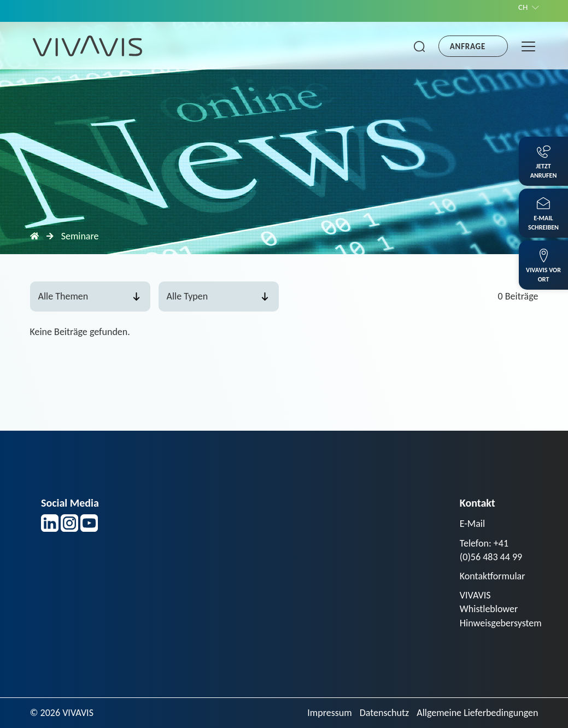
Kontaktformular (493, 576)
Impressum (329, 713)
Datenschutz (384, 713)
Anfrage (468, 46)
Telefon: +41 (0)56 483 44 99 (491, 550)
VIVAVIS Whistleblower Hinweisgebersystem (501, 609)
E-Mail (472, 524)
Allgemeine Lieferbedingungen (477, 713)
